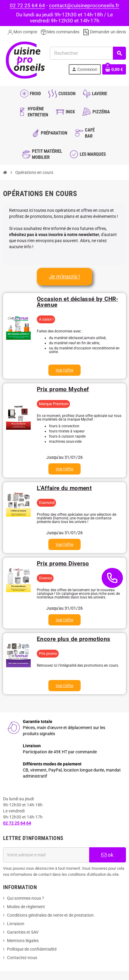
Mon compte (22, 32)
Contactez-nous (22, 958)
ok (107, 855)
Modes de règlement (26, 907)
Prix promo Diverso (63, 563)
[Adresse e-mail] (46, 855)
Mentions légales (23, 941)
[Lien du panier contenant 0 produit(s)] (114, 69)
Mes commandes (60, 32)
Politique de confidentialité (32, 949)
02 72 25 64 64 (27, 5)
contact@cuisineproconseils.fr (84, 5)
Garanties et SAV (23, 932)
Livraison (16, 924)
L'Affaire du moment (64, 488)
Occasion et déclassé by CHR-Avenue (78, 302)
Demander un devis (105, 32)
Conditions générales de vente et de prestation (50, 915)
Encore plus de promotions (74, 639)
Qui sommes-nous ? (26, 898)
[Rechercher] (88, 53)
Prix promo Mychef (63, 389)
